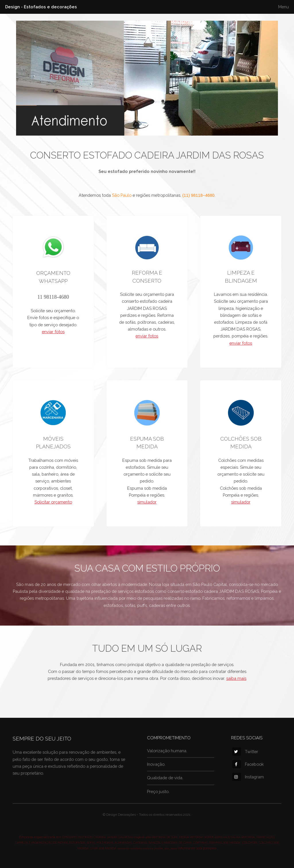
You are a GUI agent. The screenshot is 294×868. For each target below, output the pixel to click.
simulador (147, 502)
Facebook (248, 764)
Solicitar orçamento (53, 502)
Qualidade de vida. (165, 778)
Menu (284, 7)
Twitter (245, 752)
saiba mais (236, 678)
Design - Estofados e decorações (41, 7)
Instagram (248, 777)
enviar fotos (53, 332)
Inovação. (156, 764)
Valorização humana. (167, 751)
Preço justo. (158, 791)
